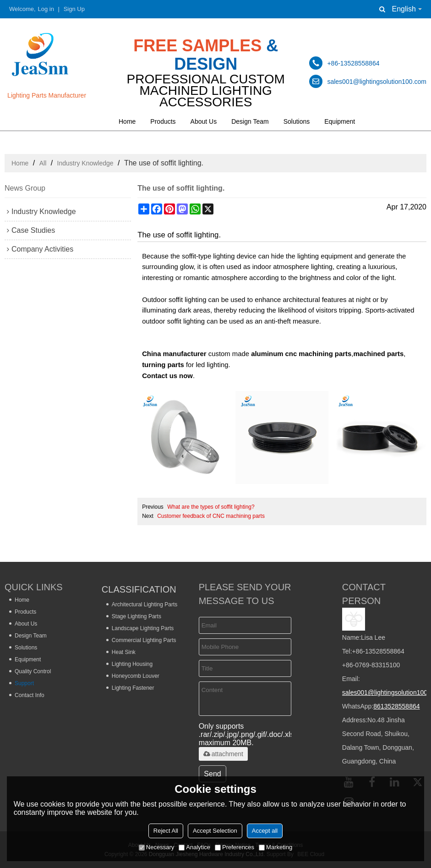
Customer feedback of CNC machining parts (211, 516)
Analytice (194, 847)
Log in (46, 9)
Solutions (297, 121)
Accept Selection (215, 831)
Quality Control (33, 671)
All (43, 163)
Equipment (340, 121)
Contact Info (30, 695)
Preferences (235, 847)
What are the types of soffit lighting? (211, 507)
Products (163, 121)
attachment (223, 754)
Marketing (276, 847)
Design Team (250, 121)
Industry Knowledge (85, 163)
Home (127, 121)
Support (24, 683)
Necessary (156, 847)
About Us (204, 121)
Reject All (166, 831)
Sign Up (74, 9)
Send (212, 774)
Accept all (265, 831)
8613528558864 (396, 706)
